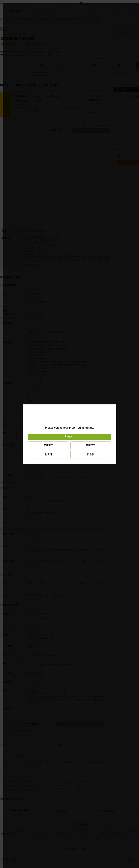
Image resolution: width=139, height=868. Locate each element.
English (70, 437)
